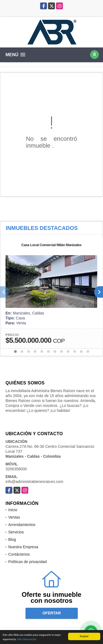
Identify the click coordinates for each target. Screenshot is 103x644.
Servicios (16, 532)
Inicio (13, 510)
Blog (12, 539)
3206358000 (16, 469)
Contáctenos (19, 554)
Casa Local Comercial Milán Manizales (51, 245)
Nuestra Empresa (23, 547)
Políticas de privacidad (27, 562)
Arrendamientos (22, 525)
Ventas (14, 517)
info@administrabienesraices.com (34, 482)
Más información (27, 639)
